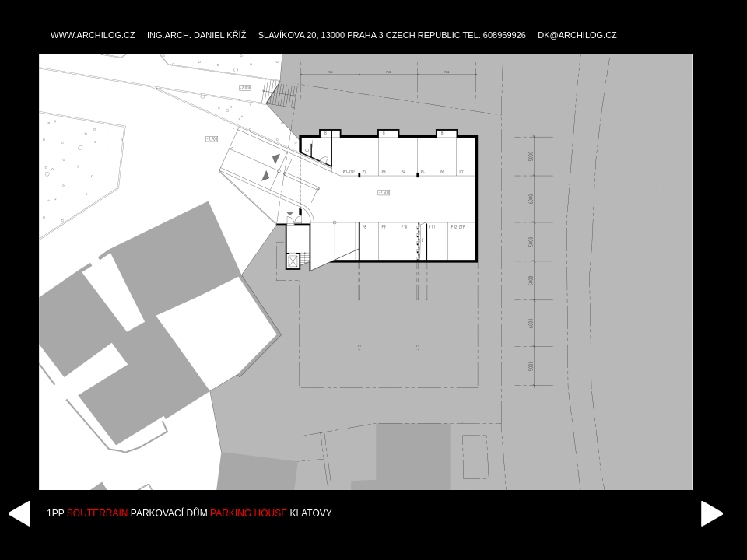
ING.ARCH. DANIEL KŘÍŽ (196, 35)
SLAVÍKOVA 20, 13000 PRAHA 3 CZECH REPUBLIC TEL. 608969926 (392, 35)
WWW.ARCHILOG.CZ (93, 35)
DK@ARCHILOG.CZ (577, 35)
